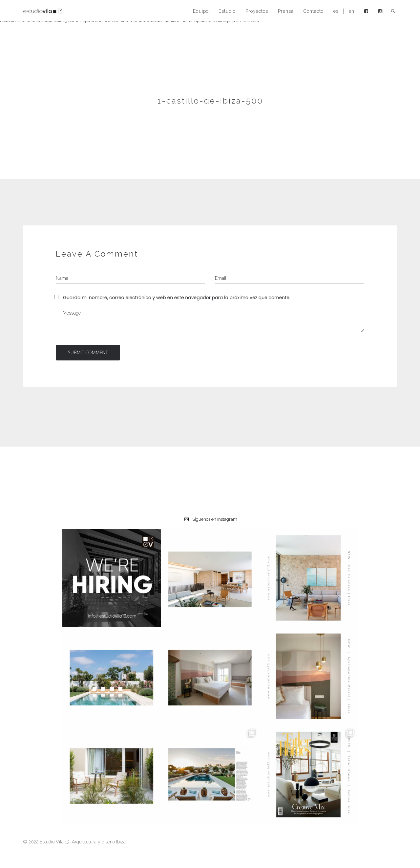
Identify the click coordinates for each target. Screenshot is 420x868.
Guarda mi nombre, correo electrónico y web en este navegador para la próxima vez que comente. (177, 298)
